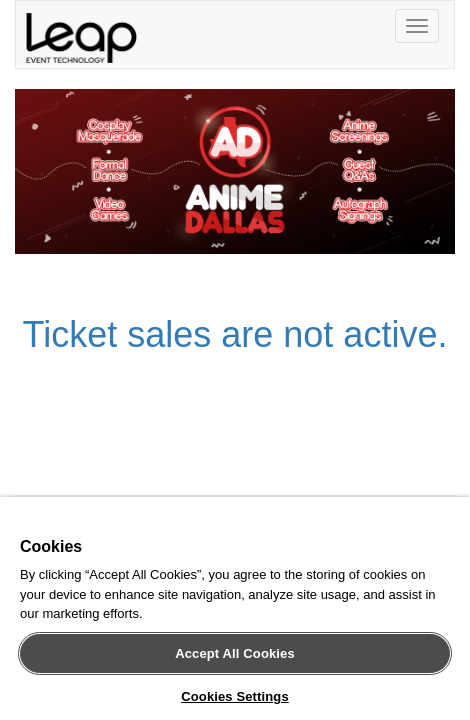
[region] (235, 612)
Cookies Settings (235, 696)
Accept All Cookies (235, 653)
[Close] (444, 526)
